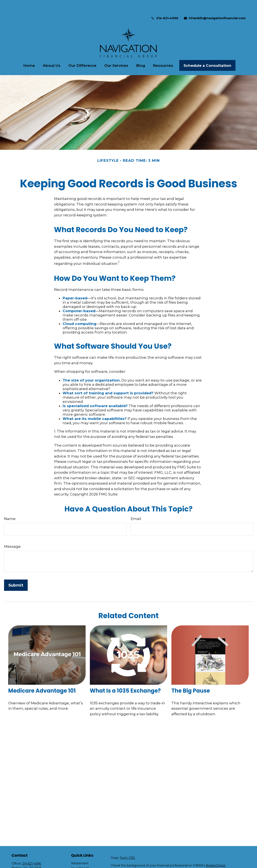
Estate (76, 860)
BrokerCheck (216, 853)
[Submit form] (16, 572)
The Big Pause (191, 678)
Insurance (78, 865)
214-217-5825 (32, 855)
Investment (80, 855)
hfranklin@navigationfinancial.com (215, 5)
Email (136, 506)
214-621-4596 (165, 5)
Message (12, 534)
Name (10, 506)
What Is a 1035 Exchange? (125, 678)
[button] (29, 52)
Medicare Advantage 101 (42, 678)
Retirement (80, 851)
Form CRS (127, 845)
